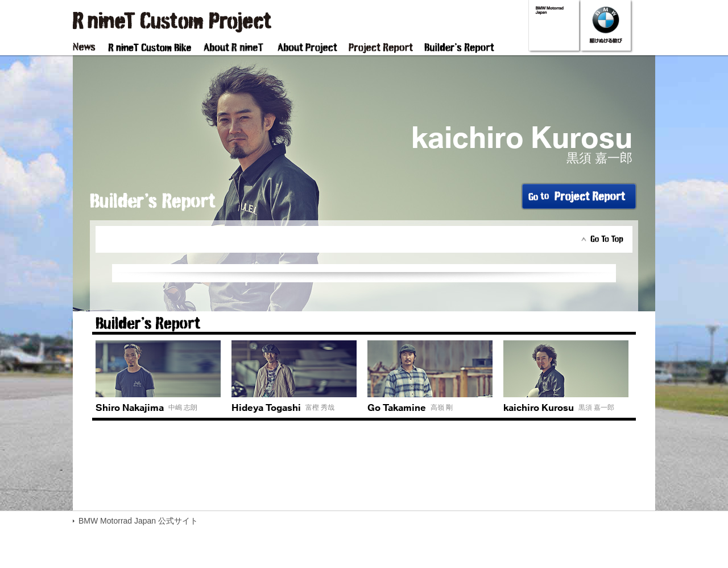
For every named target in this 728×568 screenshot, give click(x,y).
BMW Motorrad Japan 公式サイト (138, 521)
